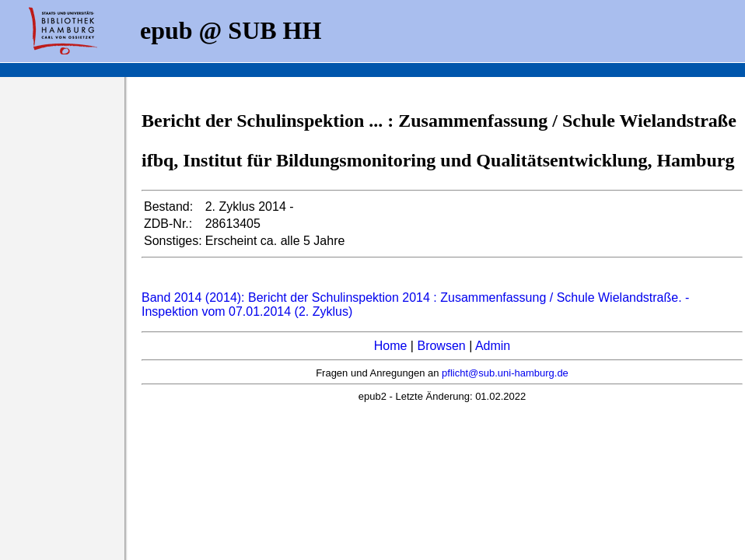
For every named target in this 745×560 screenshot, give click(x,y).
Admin (493, 346)
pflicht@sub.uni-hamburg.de (505, 373)
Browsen (441, 346)
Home (391, 346)
